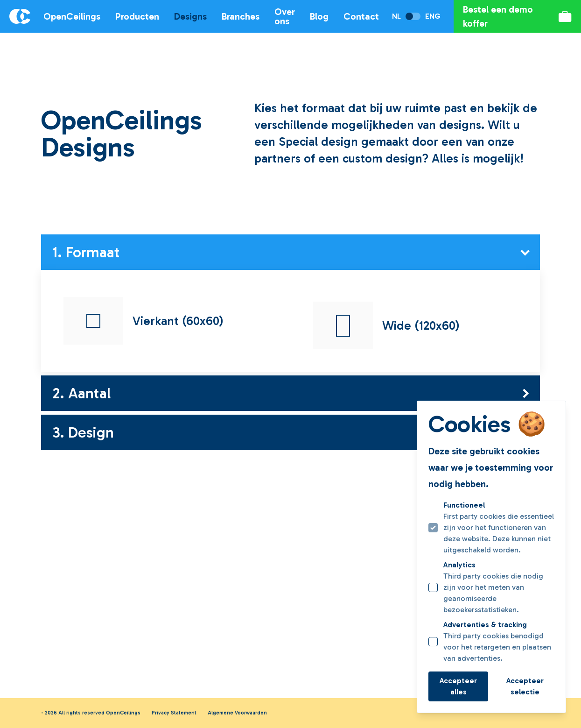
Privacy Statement (174, 713)
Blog (319, 16)
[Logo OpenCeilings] (15, 16)
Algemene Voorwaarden (237, 713)
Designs (190, 16)
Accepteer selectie (525, 686)
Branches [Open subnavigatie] (241, 16)
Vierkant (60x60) (143, 321)
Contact (361, 16)
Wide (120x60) (386, 325)
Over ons (285, 16)
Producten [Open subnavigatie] (137, 16)
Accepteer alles (458, 686)
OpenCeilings (72, 16)
